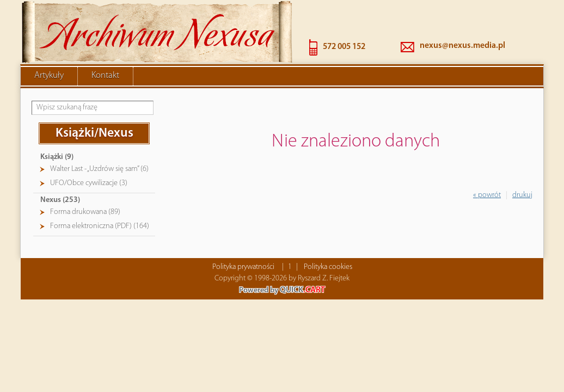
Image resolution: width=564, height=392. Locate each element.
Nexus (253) (60, 200)
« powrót (487, 195)
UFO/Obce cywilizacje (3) (89, 183)
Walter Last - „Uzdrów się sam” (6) (99, 169)
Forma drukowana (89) (85, 212)
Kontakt (105, 76)
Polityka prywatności (243, 267)
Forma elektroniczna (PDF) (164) (100, 226)
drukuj (522, 195)
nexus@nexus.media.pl (462, 46)
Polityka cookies (328, 267)
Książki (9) (57, 157)
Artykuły (49, 76)
